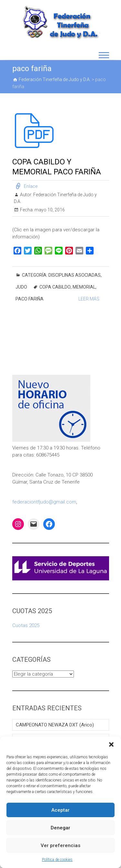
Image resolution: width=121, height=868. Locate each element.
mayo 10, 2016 (49, 210)
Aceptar (60, 810)
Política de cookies (57, 860)
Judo (21, 287)
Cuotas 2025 (26, 625)
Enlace (31, 186)
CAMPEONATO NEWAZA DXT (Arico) (55, 725)
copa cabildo (55, 287)
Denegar (60, 828)
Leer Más (89, 299)
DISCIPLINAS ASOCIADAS (75, 275)
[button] (111, 744)
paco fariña (30, 299)
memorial (84, 287)
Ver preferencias (60, 845)
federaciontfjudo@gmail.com (44, 502)
